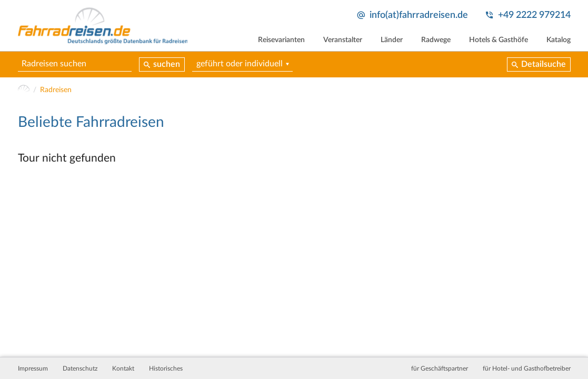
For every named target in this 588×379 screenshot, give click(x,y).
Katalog (559, 40)
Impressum (33, 368)
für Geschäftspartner (440, 368)
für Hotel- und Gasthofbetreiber (527, 368)
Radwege (436, 40)
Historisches (166, 368)
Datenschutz (80, 368)
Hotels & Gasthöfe (499, 40)
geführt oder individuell (240, 64)
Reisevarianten (281, 40)
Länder (392, 40)
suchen (167, 64)
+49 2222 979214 (534, 15)
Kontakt (123, 368)
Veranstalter (343, 40)
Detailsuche (544, 64)
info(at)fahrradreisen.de (419, 15)
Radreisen (56, 90)
